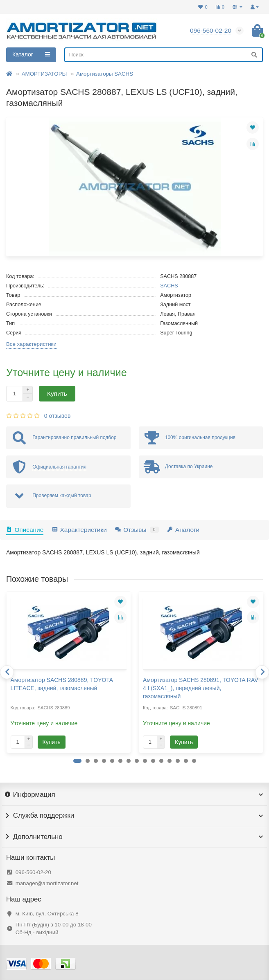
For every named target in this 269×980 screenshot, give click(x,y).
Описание (25, 530)
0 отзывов (58, 416)
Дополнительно (134, 837)
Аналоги (183, 530)
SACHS (169, 286)
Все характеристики (31, 344)
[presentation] (7, 672)
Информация (134, 795)
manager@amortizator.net (47, 883)
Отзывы (137, 530)
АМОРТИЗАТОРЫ (44, 74)
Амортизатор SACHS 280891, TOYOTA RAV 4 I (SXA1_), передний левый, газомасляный (201, 688)
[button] (77, 761)
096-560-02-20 (33, 872)
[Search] (164, 55)
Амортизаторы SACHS (105, 74)
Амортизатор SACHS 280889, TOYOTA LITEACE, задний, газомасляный (62, 684)
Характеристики (79, 530)
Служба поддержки (134, 816)
